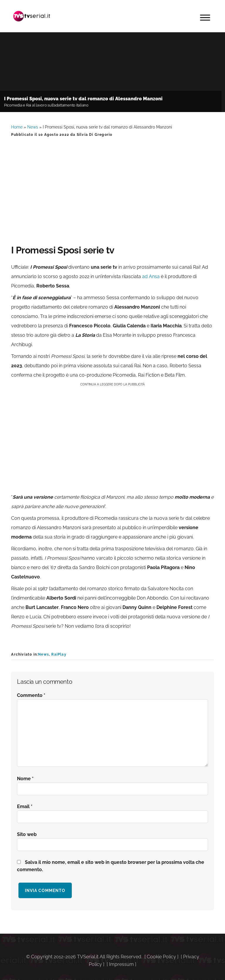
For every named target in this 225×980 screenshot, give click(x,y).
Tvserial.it (32, 16)
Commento (31, 695)
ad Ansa (151, 276)
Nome (25, 779)
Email (25, 806)
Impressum (121, 964)
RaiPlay (59, 654)
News (33, 127)
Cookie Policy (161, 957)
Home (17, 127)
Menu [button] (205, 18)
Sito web (27, 834)
